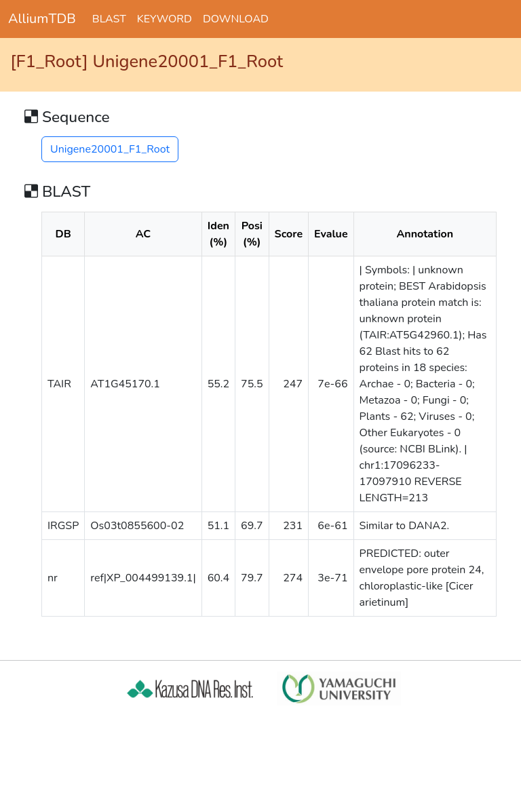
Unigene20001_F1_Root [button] (110, 149)
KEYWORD (165, 19)
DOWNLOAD (236, 19)
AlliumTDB (42, 19)
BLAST (109, 19)
